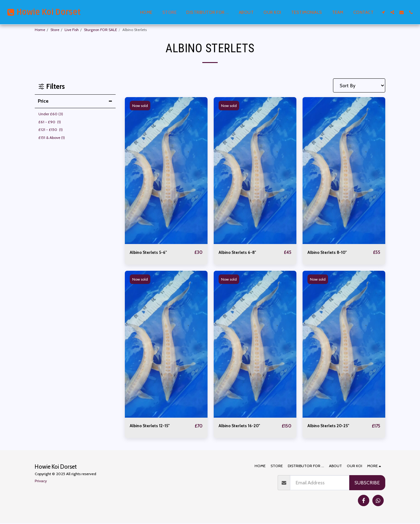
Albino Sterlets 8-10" (330, 252)
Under (51, 114)
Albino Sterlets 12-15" (153, 426)
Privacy (41, 481)
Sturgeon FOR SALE (101, 30)
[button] (383, 12)
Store (55, 30)
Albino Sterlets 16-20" (242, 426)
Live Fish (72, 30)
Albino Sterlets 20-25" (332, 426)
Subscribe (367, 483)
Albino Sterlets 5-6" (151, 252)
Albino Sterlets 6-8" (240, 252)
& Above (52, 138)
